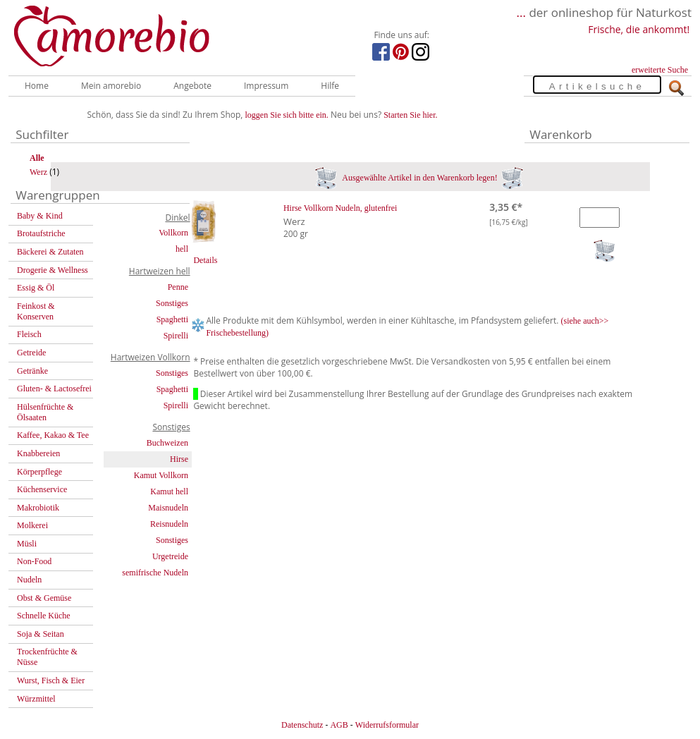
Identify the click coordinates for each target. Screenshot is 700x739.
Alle (37, 158)
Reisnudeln (169, 524)
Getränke (32, 371)
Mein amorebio (111, 86)
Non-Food (34, 561)
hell (182, 249)
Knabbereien (38, 453)
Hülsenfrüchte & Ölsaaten (45, 412)
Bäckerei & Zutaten (50, 252)
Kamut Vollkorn (161, 475)
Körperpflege (39, 472)
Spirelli (176, 336)
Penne (178, 287)
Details (205, 260)
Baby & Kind (40, 216)
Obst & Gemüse (44, 598)
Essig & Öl (36, 288)
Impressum (266, 86)
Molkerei (32, 525)
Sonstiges (172, 303)
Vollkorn (173, 233)
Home (37, 86)
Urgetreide (170, 556)
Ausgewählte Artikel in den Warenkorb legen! (419, 178)
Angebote (192, 86)
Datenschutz (302, 725)
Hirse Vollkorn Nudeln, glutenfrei (340, 208)
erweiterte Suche (660, 70)
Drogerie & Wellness (53, 270)
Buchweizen (167, 443)
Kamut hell (169, 491)
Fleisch (29, 334)
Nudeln (29, 580)
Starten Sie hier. (410, 115)
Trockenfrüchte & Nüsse (47, 657)
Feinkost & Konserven (36, 311)
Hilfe (330, 86)
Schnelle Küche (44, 616)
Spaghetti (172, 319)
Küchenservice (42, 489)
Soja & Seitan (41, 634)
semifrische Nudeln (155, 573)
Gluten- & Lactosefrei (54, 389)
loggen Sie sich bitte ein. (287, 115)
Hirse (179, 459)
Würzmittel (36, 699)
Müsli (27, 544)
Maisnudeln (168, 508)
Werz (38, 172)
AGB (339, 725)
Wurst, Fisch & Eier (51, 680)
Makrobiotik (38, 508)
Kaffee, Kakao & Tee (53, 435)
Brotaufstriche (41, 233)
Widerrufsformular (387, 725)
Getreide (31, 353)
